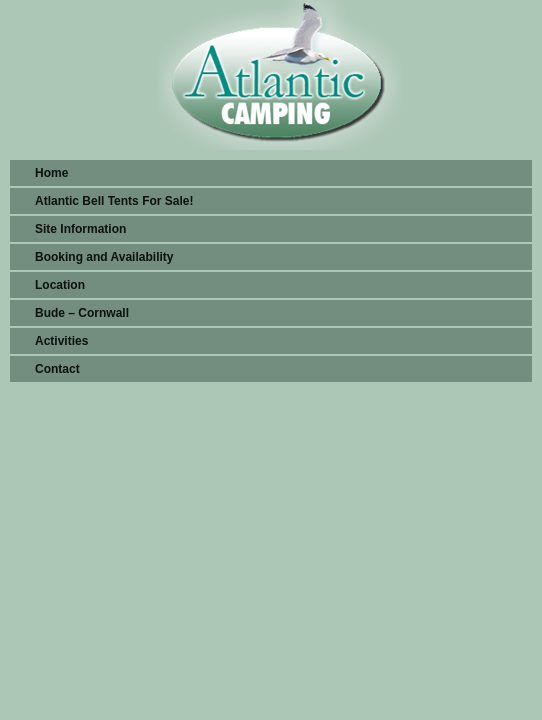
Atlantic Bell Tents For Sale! (114, 201)
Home (51, 173)
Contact (57, 369)
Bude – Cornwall (82, 313)
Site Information (80, 229)
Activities (61, 341)
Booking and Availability (104, 257)
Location (60, 285)
